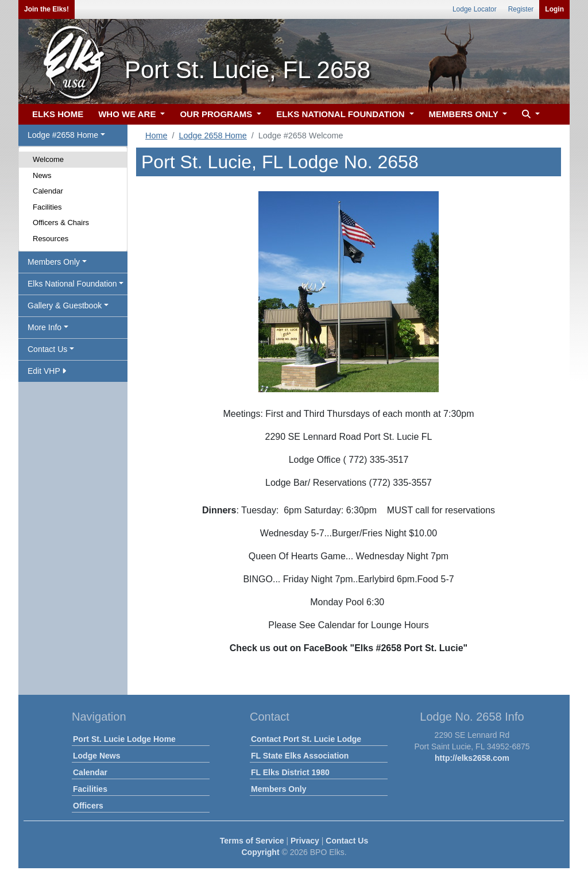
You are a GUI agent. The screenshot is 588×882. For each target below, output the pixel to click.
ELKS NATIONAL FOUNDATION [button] (342, 114)
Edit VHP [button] (47, 371)
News (42, 175)
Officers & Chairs (61, 223)
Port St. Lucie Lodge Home (124, 739)
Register (521, 9)
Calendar (48, 191)
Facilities (47, 207)
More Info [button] (45, 327)
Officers (88, 806)
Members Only (278, 789)
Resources (51, 239)
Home (156, 136)
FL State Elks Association (300, 756)
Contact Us (347, 841)
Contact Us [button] (47, 349)
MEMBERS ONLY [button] (465, 114)
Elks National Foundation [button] (72, 284)
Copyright (260, 852)
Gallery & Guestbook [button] (65, 305)
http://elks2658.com (472, 758)
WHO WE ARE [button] (128, 114)
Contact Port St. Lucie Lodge (306, 739)
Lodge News (96, 756)
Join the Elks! (47, 9)
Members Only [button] (54, 262)
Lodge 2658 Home (212, 136)
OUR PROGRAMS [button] (217, 114)
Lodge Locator (475, 9)
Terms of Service (252, 841)
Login (554, 9)
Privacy (305, 841)
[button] (529, 115)
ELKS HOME (58, 114)
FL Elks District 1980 (290, 772)
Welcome (48, 159)
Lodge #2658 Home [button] (63, 135)
